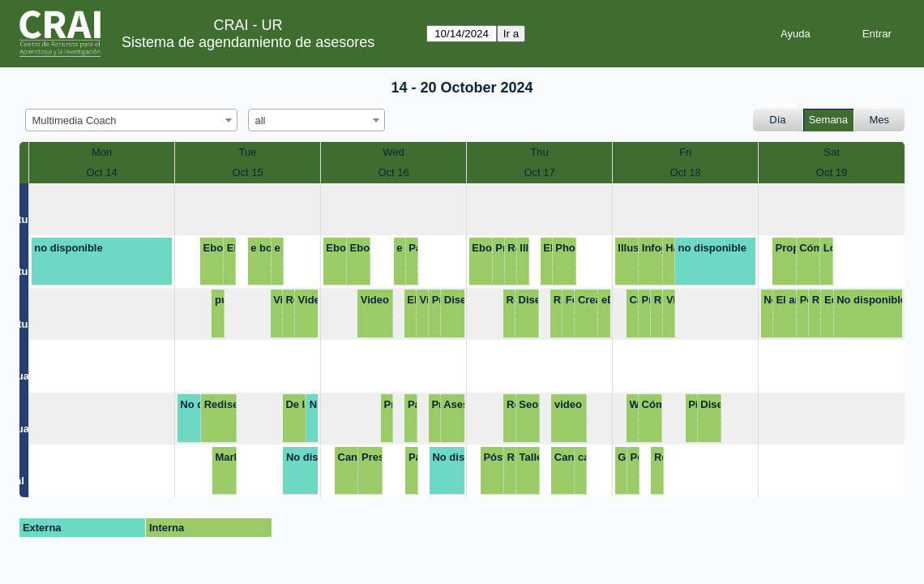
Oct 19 (832, 172)
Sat (832, 152)
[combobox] (131, 120)
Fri (685, 152)
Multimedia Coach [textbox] (75, 120)
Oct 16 (393, 172)
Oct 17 (539, 172)
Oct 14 (101, 172)
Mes (880, 120)
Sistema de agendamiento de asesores (248, 42)
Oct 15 (247, 172)
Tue (248, 152)
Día (777, 120)
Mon (102, 152)
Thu (539, 152)
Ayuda (796, 34)
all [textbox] (261, 120)
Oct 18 (685, 172)
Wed (394, 152)
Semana (828, 120)
